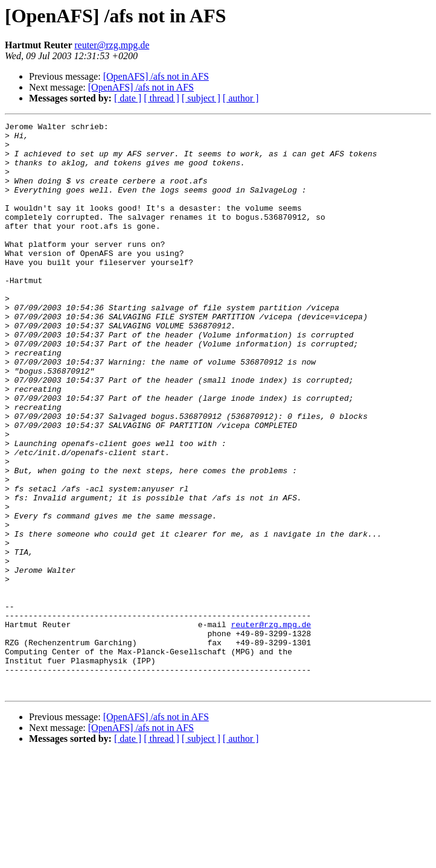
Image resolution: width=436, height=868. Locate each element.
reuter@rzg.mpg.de (112, 45)
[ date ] (128, 98)
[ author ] (241, 98)
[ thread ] (162, 98)
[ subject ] (201, 98)
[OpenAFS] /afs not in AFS (156, 76)
